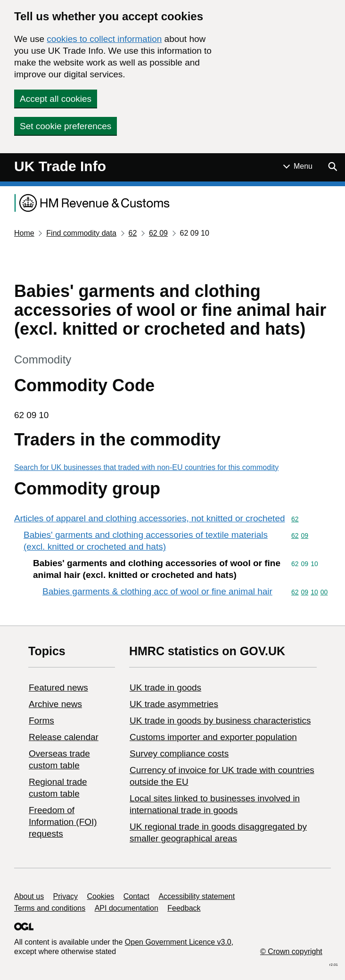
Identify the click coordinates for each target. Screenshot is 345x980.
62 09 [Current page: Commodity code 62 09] (158, 233)
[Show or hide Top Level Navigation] (298, 166)
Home (24, 233)
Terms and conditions (50, 908)
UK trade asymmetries (174, 704)
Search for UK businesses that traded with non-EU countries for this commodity (146, 467)
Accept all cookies (56, 99)
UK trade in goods (165, 688)
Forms (41, 721)
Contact (136, 896)
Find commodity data (81, 233)
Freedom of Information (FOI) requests (63, 822)
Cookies (101, 896)
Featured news (58, 688)
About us (29, 896)
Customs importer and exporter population (213, 737)
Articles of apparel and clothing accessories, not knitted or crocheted (150, 518)
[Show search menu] (332, 166)
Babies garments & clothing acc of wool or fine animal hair (157, 591)
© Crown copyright (291, 951)
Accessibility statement (197, 896)
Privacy (66, 896)
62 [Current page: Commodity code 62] (132, 233)
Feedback (184, 908)
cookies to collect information (104, 39)
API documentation (127, 908)
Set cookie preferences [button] (66, 126)
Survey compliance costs (179, 754)
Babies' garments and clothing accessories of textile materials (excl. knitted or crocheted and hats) (146, 541)
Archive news (55, 704)
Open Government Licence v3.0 (178, 942)
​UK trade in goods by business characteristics (220, 721)
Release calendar (64, 737)
